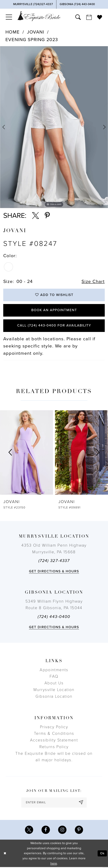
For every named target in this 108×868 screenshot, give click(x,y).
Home (12, 32)
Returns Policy (54, 747)
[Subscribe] (82, 803)
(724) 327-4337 (54, 561)
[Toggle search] (78, 17)
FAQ (54, 677)
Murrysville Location (54, 690)
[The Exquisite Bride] (39, 16)
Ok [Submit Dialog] (102, 854)
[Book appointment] (89, 17)
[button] (9, 17)
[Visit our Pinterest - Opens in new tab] (79, 830)
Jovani (36, 32)
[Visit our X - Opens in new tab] (29, 830)
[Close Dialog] (5, 854)
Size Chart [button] (93, 281)
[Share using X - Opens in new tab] (36, 216)
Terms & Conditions (54, 734)
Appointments (54, 670)
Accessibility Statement (54, 741)
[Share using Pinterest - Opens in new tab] (47, 216)
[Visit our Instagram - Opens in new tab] (62, 830)
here (54, 864)
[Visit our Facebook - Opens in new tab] (46, 830)
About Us (54, 684)
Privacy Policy (54, 728)
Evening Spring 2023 (32, 40)
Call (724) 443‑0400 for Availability (54, 326)
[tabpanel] (54, 127)
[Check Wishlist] (100, 17)
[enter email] (54, 803)
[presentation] (26, 453)
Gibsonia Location (54, 697)
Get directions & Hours (54, 572)
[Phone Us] (33, 4)
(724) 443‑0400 (54, 617)
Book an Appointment (54, 311)
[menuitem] (9, 17)
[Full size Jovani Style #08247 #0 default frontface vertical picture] (54, 127)
